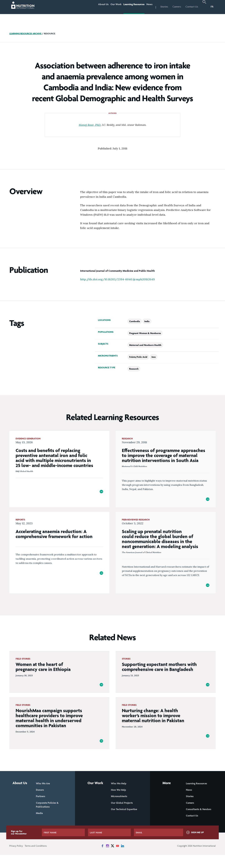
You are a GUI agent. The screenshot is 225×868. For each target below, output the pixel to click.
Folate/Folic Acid (138, 357)
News (148, 7)
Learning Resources (129, 7)
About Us (92, 7)
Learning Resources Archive (26, 33)
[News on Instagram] (107, 859)
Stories (164, 7)
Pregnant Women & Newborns (145, 333)
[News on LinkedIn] (122, 859)
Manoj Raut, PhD (90, 125)
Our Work (108, 7)
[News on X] (112, 859)
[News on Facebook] (102, 859)
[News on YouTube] (117, 859)
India (147, 321)
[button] (204, 7)
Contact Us (192, 7)
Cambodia (135, 321)
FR (212, 7)
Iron (154, 357)
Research (134, 369)
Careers (177, 7)
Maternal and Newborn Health (145, 345)
